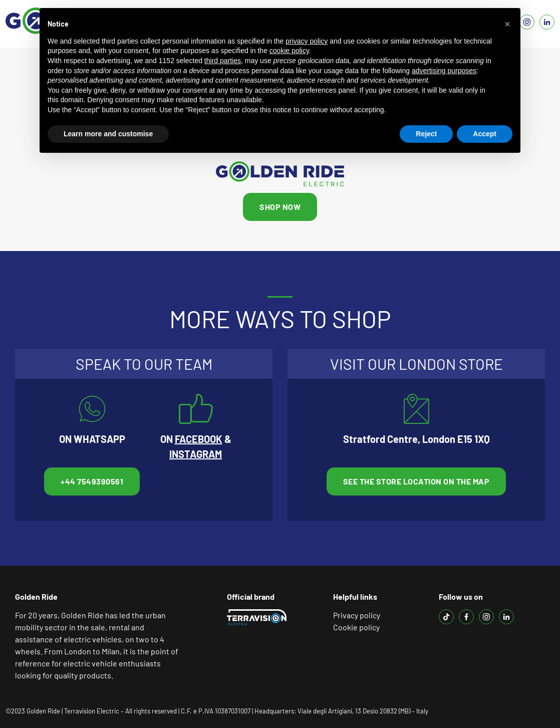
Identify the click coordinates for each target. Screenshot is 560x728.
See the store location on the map (416, 481)
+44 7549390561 (92, 481)
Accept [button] (485, 134)
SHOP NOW (280, 207)
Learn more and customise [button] (108, 134)
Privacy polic (355, 615)
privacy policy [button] (307, 41)
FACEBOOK (199, 439)
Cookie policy (356, 627)
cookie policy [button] (289, 51)
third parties (223, 61)
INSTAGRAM (196, 454)
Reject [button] (426, 134)
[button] (507, 24)
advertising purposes (444, 71)
